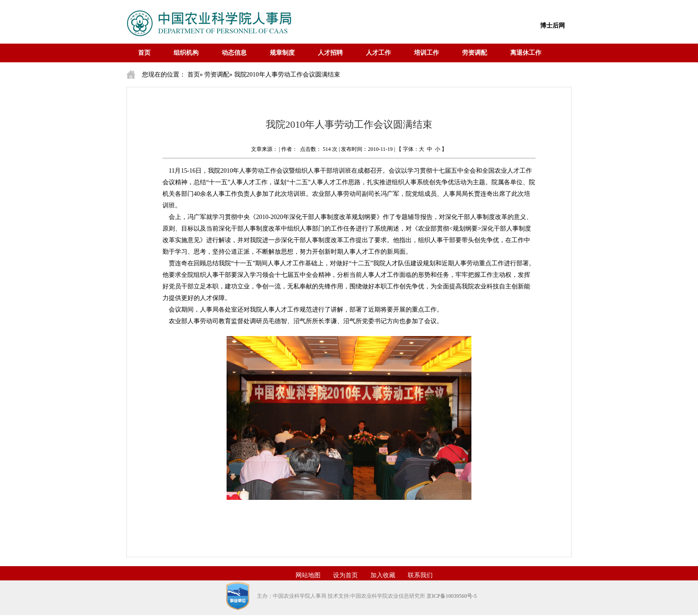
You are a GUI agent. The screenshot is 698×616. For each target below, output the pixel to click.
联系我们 (420, 575)
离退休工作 (526, 53)
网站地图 (308, 575)
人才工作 (378, 53)
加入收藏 (383, 575)
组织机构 (186, 53)
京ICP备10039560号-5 (452, 596)
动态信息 (234, 53)
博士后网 (552, 26)
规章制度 (282, 53)
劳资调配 (475, 53)
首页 (144, 53)
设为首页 (345, 575)
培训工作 (426, 53)
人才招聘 (330, 53)
